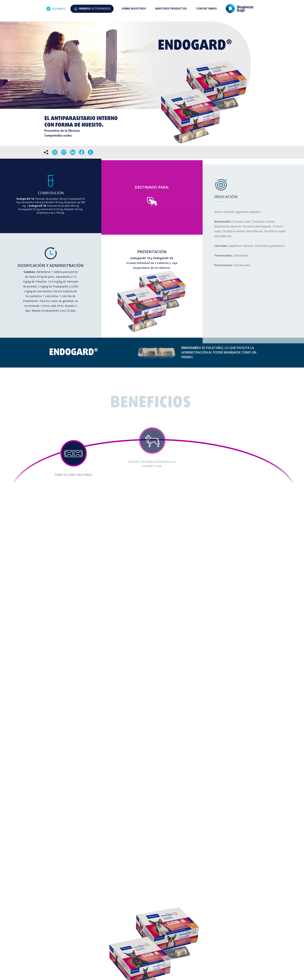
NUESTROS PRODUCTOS (171, 8)
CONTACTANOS (206, 8)
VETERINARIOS (92, 9)
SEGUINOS (56, 9)
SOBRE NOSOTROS (134, 8)
